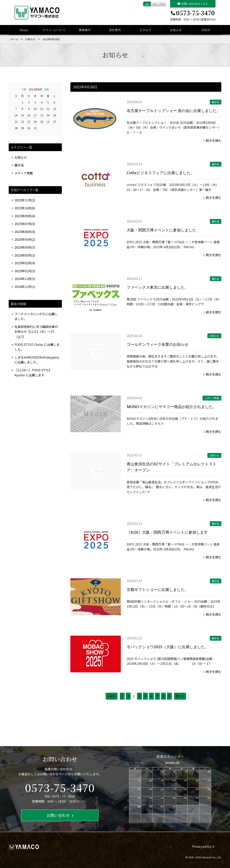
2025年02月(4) (25, 263)
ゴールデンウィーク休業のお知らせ (158, 344)
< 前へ (112, 696)
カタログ (145, 30)
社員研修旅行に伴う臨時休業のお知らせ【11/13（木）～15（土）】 (36, 332)
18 (42, 115)
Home (24, 30)
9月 (47, 89)
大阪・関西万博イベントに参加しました (161, 230)
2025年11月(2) (25, 200)
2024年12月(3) (25, 279)
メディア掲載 (212, 398)
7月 (24, 89)
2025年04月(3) (25, 247)
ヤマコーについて (54, 30)
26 (48, 122)
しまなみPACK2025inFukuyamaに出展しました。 (37, 360)
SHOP (206, 30)
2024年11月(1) (25, 287)
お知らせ (176, 30)
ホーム (14, 39)
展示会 (216, 102)
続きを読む (212, 140)
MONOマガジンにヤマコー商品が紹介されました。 (171, 407)
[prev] (131, 763)
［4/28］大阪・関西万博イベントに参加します (167, 532)
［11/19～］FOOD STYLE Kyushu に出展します (32, 372)
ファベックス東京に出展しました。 (158, 287)
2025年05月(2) (25, 239)
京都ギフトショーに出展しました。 (158, 589)
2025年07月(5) (25, 224)
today (143, 763)
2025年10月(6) (25, 208)
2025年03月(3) (25, 255)
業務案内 (84, 30)
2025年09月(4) (25, 216)
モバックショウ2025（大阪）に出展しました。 (168, 647)
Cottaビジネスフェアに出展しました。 (160, 173)
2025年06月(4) (25, 232)
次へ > (180, 696)
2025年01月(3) (25, 271)
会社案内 (115, 30)
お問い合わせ (60, 815)
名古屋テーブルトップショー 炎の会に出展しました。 (173, 111)
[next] (136, 763)
